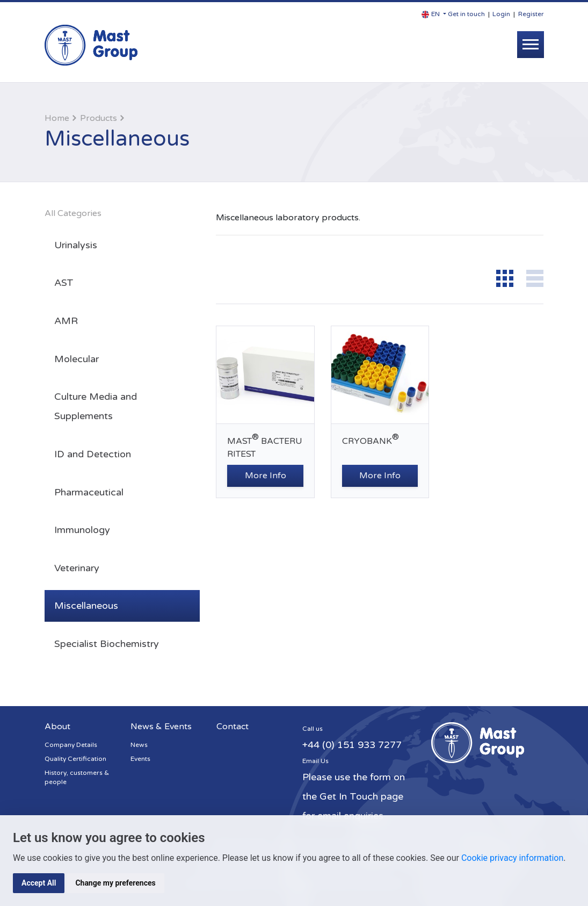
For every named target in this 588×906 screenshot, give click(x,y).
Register (531, 14)
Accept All (39, 883)
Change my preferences (115, 883)
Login (501, 14)
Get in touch (466, 14)
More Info (266, 476)
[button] (434, 14)
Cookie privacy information (512, 858)
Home (57, 118)
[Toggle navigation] (531, 45)
